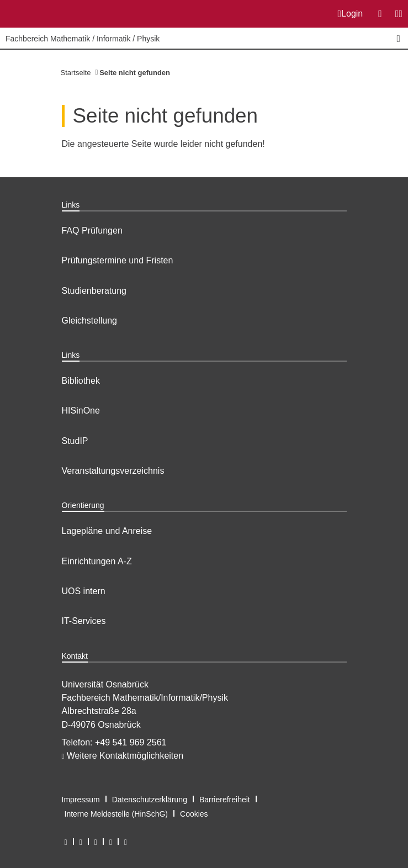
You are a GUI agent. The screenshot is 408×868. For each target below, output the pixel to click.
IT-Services (84, 621)
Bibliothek (81, 381)
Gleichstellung (90, 321)
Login (351, 14)
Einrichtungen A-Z (97, 561)
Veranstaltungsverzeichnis (113, 471)
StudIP (75, 441)
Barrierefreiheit (225, 800)
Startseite (76, 73)
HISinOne (81, 411)
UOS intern (84, 591)
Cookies (194, 814)
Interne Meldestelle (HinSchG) (116, 814)
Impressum (81, 800)
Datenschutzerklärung (150, 800)
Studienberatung (94, 291)
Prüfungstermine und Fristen (118, 260)
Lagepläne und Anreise (107, 531)
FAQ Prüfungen (92, 231)
